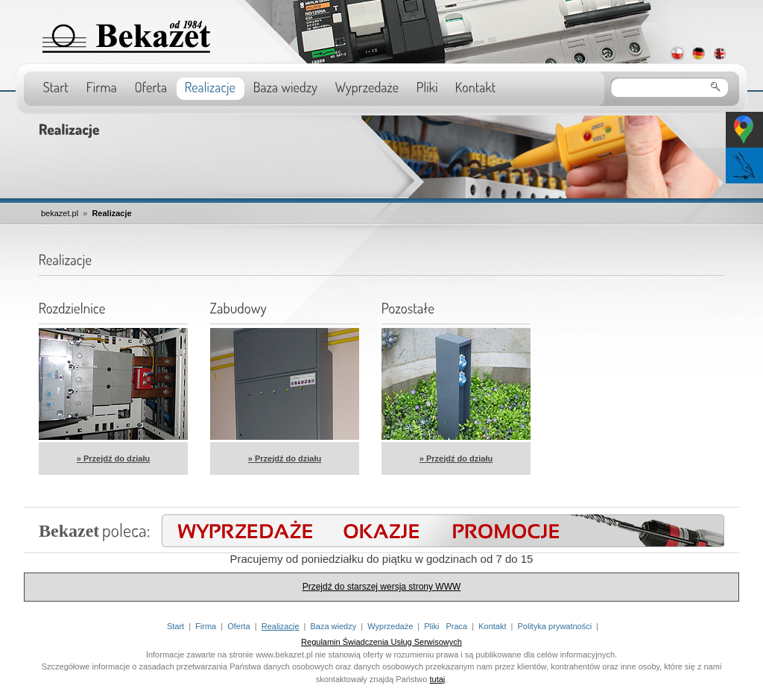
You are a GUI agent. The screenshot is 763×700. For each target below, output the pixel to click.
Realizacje (111, 213)
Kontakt (492, 626)
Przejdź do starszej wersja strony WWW (382, 587)
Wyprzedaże (390, 626)
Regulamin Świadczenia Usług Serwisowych (381, 642)
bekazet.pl (60, 213)
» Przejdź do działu (113, 458)
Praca (457, 626)
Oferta (239, 626)
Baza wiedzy (333, 626)
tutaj (438, 679)
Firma (206, 626)
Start (175, 626)
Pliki (431, 626)
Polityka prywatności (555, 626)
